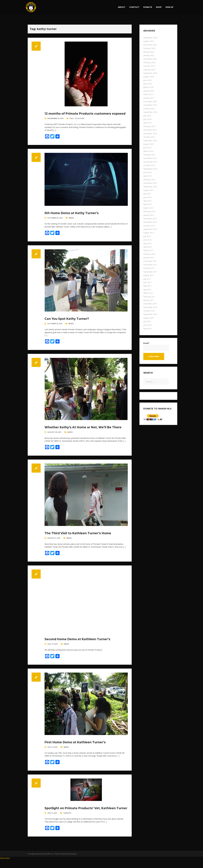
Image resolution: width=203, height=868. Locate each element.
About (122, 7)
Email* (156, 347)
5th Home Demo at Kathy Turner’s (73, 217)
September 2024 (150, 38)
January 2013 (149, 215)
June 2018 (147, 80)
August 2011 (149, 275)
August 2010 (149, 318)
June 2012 (147, 240)
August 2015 (149, 144)
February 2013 (149, 211)
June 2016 (147, 119)
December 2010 (150, 304)
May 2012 (147, 243)
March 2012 (148, 250)
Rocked (64, 862)
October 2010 (149, 311)
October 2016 (149, 109)
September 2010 (150, 314)
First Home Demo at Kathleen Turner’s (77, 746)
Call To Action (77, 123)
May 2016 (147, 123)
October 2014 (149, 165)
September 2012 (150, 229)
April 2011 (147, 290)
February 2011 (149, 297)
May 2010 (147, 329)
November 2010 (150, 307)
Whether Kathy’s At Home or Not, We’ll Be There (85, 431)
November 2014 (150, 162)
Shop (159, 7)
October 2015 (149, 137)
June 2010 (147, 325)
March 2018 (148, 87)
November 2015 (150, 133)
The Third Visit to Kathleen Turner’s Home (80, 537)
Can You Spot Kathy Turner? (68, 323)
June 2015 (147, 148)
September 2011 (150, 272)
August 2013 (149, 190)
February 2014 (149, 180)
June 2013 (147, 197)
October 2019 (149, 66)
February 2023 (149, 48)
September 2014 (150, 169)
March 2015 (148, 151)
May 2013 (147, 201)
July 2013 (147, 194)
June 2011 (147, 282)
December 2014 (150, 158)
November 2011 (150, 265)
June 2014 (147, 172)
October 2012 (149, 226)
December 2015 (150, 130)
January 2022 (149, 55)
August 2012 (149, 233)
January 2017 (149, 98)
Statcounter (5, 866)
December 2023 (150, 45)
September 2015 (150, 140)
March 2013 (148, 208)
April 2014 (147, 176)
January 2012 (149, 258)
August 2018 (149, 77)
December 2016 (150, 101)
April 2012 (147, 247)
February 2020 (149, 62)
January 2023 (149, 52)
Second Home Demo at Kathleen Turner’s (79, 643)
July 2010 (147, 321)
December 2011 (150, 261)
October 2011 (149, 268)
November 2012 (150, 222)
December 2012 (150, 219)
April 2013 (147, 204)
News (71, 222)
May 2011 (147, 286)
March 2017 (148, 94)
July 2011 (147, 279)
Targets (67, 821)
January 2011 (149, 300)
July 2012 (147, 236)
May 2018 (147, 84)
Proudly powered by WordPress (40, 862)
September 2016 (150, 112)
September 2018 (150, 73)
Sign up (169, 7)
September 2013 (150, 187)
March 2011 (148, 293)
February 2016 (149, 126)
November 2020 (150, 59)
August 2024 (149, 41)
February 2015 (149, 155)
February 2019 (149, 70)
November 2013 (150, 183)
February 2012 (149, 254)
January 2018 (149, 91)
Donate (148, 7)
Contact (134, 7)
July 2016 (147, 116)
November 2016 (150, 105)
